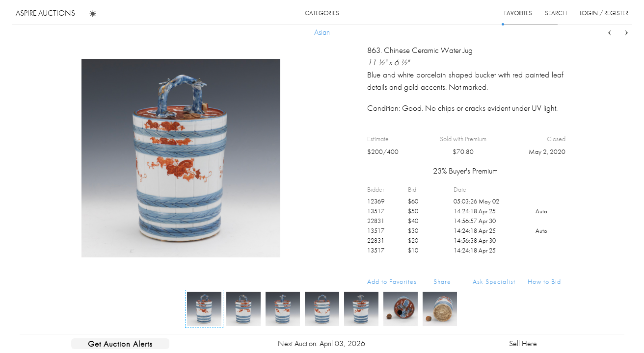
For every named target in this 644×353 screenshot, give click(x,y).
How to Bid (544, 281)
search (556, 13)
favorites (518, 13)
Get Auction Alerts (120, 344)
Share (442, 281)
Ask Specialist (494, 281)
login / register (604, 13)
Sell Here (523, 343)
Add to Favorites (392, 281)
